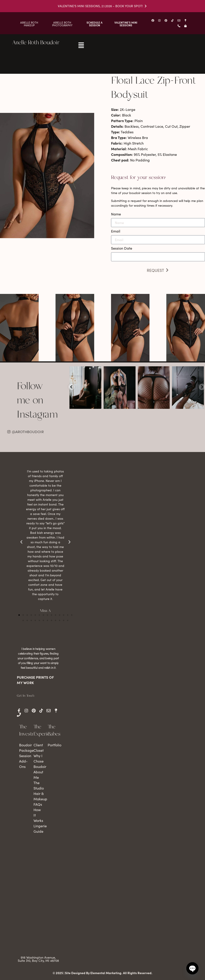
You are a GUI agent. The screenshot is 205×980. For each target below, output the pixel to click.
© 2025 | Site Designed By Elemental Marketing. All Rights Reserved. (102, 973)
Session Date (122, 248)
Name (116, 214)
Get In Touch (26, 696)
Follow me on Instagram (37, 401)
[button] (19, 615)
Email (116, 231)
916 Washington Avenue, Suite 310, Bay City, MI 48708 (38, 959)
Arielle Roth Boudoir (36, 43)
